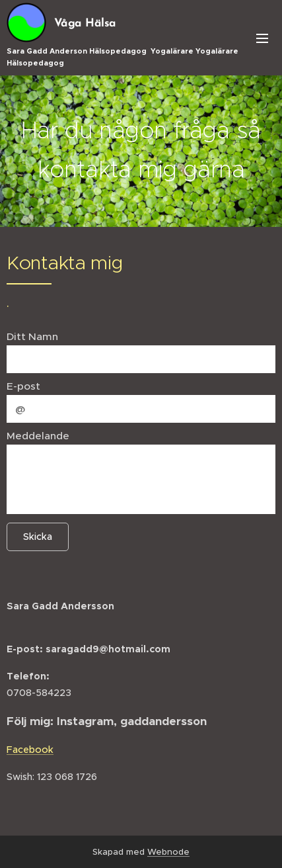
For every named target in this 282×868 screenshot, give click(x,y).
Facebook (30, 750)
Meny (262, 38)
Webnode (168, 852)
